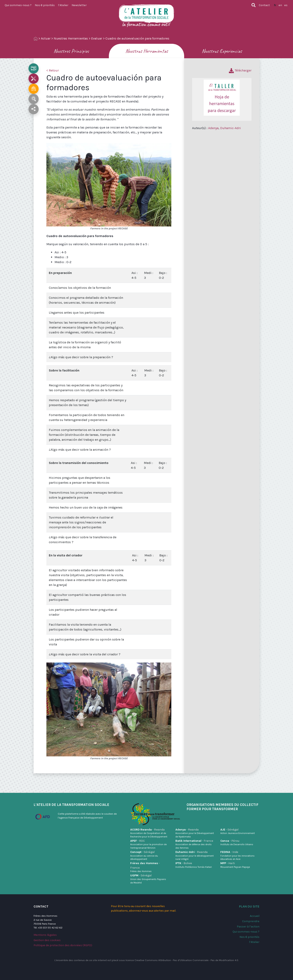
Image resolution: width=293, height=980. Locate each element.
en (280, 5)
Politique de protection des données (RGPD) (63, 945)
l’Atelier (63, 5)
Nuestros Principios (71, 51)
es (286, 5)
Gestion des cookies (47, 940)
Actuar (46, 38)
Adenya (213, 128)
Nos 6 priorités (45, 5)
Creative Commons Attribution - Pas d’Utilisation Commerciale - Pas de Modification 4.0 (186, 960)
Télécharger (240, 70)
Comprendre (251, 921)
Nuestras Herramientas (71, 38)
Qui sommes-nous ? (18, 5)
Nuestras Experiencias (222, 51)
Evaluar (97, 38)
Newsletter (79, 5)
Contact (264, 5)
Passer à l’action (248, 927)
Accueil (255, 916)
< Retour (53, 70)
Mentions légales (45, 935)
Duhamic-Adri (231, 128)
